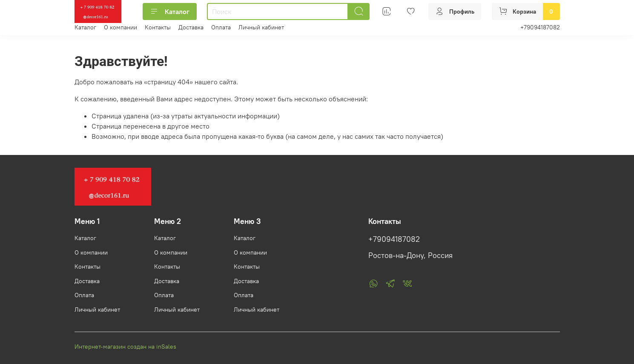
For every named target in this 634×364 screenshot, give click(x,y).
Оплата (221, 27)
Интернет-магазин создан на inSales (125, 347)
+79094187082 (540, 27)
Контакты (158, 27)
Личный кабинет (261, 27)
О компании (120, 27)
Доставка (191, 27)
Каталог (170, 11)
